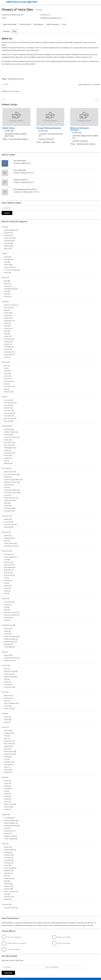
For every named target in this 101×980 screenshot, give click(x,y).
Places (4, 690)
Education (5, 531)
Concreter (7, 855)
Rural (6, 746)
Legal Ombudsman (10, 656)
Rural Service (8, 749)
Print (64, 24)
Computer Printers (10, 436)
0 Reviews (39, 10)
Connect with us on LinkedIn (14, 940)
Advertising (8, 428)
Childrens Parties (10, 431)
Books (6, 309)
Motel (6, 293)
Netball (6, 791)
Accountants (8, 600)
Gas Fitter (7, 870)
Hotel (6, 290)
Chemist (7, 314)
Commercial (6, 425)
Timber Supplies (9, 836)
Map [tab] (15, 31)
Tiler (5, 891)
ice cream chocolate (11, 269)
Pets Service (8, 385)
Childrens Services (10, 481)
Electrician (7, 860)
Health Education (10, 637)
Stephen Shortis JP (20, 179)
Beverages (8, 259)
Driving (6, 534)
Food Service (8, 441)
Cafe (6, 261)
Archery (7, 778)
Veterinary (7, 391)
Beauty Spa (8, 672)
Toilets (6, 717)
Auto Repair (8, 412)
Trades (4, 841)
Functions (7, 235)
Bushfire (7, 476)
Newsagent (8, 346)
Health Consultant (10, 634)
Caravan (7, 285)
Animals (4, 361)
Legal (3, 650)
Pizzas (6, 272)
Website (7, 462)
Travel (6, 356)
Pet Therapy (8, 380)
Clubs (6, 486)
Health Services (7, 623)
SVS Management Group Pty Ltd (25, 189)
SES (5, 592)
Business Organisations (12, 478)
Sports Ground (9, 802)
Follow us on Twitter (61, 934)
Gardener (7, 868)
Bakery (6, 256)
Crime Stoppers (9, 555)
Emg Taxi (7, 571)
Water (6, 765)
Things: (4, 79)
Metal (6, 878)
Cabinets (7, 850)
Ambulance (8, 553)
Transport (5, 902)
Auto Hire (7, 404)
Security (7, 454)
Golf (5, 789)
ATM (5, 605)
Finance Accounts (10, 610)
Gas (5, 581)
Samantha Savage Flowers (97, 100)
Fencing (7, 728)
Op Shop (7, 348)
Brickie (6, 844)
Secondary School (10, 544)
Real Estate (8, 351)
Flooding (7, 579)
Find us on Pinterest (11, 946)
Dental (6, 629)
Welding (7, 897)
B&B (5, 280)
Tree (5, 757)
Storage (7, 754)
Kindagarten (8, 536)
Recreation (8, 509)
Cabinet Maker (9, 847)
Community (5, 467)
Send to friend (25, 24)
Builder (6, 518)
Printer (6, 449)
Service (4, 725)
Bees (6, 365)
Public (4, 711)
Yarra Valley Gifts (20, 170)
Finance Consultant (10, 613)
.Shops (4, 301)
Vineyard (7, 243)
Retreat (6, 296)
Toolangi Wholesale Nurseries (49, 128)
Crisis (6, 558)
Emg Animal (8, 563)
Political (7, 504)
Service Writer (9, 752)
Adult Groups (8, 470)
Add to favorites (53, 24)
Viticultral (7, 762)
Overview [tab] (6, 31)
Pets (5, 383)
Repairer (7, 744)
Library (6, 715)
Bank (6, 608)
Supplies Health (9, 833)
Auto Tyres (8, 420)
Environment (8, 573)
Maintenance (8, 738)
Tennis (6, 807)
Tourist (6, 704)
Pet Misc (7, 378)
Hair (5, 333)
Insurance (7, 616)
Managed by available (13, 977)
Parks (6, 698)
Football (7, 786)
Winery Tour (8, 706)
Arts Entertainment (10, 473)
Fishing (6, 783)
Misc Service (8, 444)
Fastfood (7, 264)
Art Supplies (8, 815)
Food (6, 325)
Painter (6, 881)
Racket (6, 796)
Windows (7, 770)
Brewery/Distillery (10, 230)
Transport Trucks (10, 905)
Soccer (6, 799)
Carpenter (7, 852)
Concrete (7, 520)
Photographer (9, 446)
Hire (5, 826)
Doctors (7, 632)
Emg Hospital (8, 566)
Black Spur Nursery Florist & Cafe (4, 100)
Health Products (9, 640)
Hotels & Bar (8, 237)
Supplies (7, 457)
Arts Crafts (8, 307)
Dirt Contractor (9, 523)
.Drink (4, 226)
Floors (6, 863)
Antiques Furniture (10, 304)
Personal (5, 663)
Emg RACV (8, 568)
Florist (10, 91)
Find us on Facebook (12, 934)
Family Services (9, 496)
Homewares (8, 338)
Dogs (6, 370)
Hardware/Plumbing (11, 823)
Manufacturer (8, 828)
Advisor (6, 603)
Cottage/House (9, 288)
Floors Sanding (9, 865)
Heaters (7, 335)
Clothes (6, 317)
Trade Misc (8, 894)
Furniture (7, 328)
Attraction (7, 693)
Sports (4, 775)
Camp (6, 283)
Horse (6, 372)
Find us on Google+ (61, 940)
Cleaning (7, 433)
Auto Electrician (9, 402)
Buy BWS (7, 232)
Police (6, 589)
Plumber (7, 886)
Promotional (8, 507)
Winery (6, 248)
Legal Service (9, 658)
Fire (5, 576)
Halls (6, 502)
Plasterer (7, 883)
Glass (6, 733)
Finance (4, 597)
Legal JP (7, 653)
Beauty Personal (10, 669)
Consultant (8, 857)
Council (6, 494)
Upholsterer (8, 759)
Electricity (7, 560)
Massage (7, 642)
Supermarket (8, 354)
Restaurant (8, 240)
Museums (7, 696)
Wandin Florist (9, 128)
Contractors (6, 514)
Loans (6, 618)
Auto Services (9, 417)
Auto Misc (7, 407)
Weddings (7, 245)
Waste (6, 720)
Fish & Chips (8, 267)
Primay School (9, 542)
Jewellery (7, 341)
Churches (7, 483)
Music (6, 539)
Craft (6, 677)
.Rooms (4, 277)
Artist (6, 667)
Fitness (6, 680)
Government (8, 499)
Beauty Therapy (9, 674)
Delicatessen (8, 320)
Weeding (7, 767)
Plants (18, 91)
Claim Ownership (10, 24)
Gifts (5, 330)
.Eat (3, 253)
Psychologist (8, 645)
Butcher (7, 312)
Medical (7, 584)
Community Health (10, 489)
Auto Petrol (8, 409)
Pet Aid (6, 375)
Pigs (5, 388)
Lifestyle (7, 343)
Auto (3, 396)
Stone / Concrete (10, 889)
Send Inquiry (38, 24)
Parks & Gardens (10, 701)
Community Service (10, 491)
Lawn (6, 736)
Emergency (5, 549)
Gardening (7, 731)
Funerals (7, 682)
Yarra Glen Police (20, 161)
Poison (6, 587)
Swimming (7, 804)
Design (6, 439)
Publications (8, 452)
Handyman (8, 876)
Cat (5, 367)
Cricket (6, 781)
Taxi (5, 459)
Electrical (7, 526)
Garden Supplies (10, 820)
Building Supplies (10, 818)
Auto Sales (8, 415)
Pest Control (8, 741)
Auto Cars (7, 399)
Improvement (8, 685)
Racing (6, 794)
